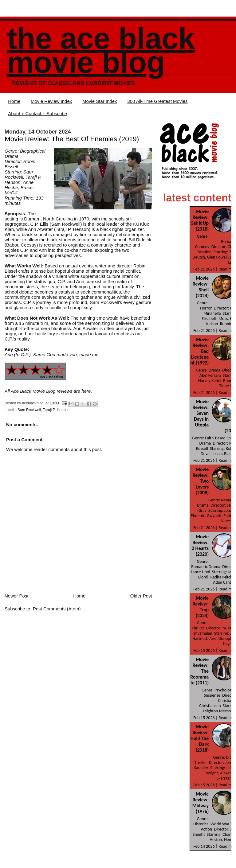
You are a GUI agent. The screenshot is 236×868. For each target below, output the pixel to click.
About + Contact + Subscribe (37, 113)
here (86, 391)
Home (14, 101)
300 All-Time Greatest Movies (157, 101)
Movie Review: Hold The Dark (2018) (200, 738)
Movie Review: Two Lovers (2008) (201, 481)
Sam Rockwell (29, 410)
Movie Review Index (51, 101)
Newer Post (17, 596)
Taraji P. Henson (56, 410)
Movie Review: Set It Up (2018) (200, 220)
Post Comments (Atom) (57, 609)
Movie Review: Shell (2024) (201, 287)
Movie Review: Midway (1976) (201, 803)
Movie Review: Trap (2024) (201, 607)
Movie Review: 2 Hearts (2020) (200, 545)
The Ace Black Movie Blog (101, 51)
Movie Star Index (100, 101)
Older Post (141, 596)
